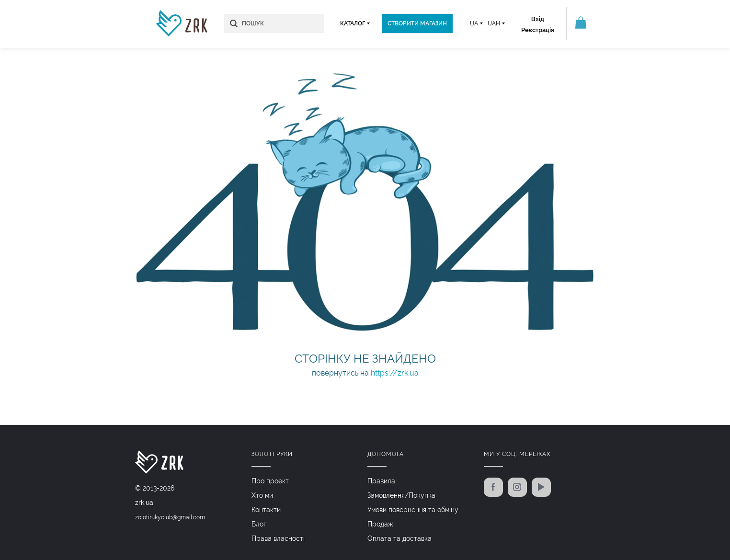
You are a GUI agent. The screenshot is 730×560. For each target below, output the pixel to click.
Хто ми (262, 495)
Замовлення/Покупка (401, 495)
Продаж (380, 524)
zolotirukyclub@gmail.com (170, 517)
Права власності (278, 538)
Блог (259, 524)
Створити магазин (417, 23)
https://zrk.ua (395, 373)
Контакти (266, 510)
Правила (381, 481)
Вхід (538, 19)
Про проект (270, 481)
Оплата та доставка (399, 538)
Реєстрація (538, 30)
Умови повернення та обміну (413, 510)
